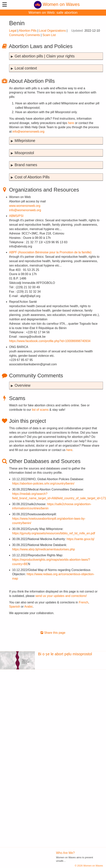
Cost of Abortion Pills (32, 177)
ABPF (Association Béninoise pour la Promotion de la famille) (50, 252)
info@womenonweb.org (28, 132)
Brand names (26, 165)
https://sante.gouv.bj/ (80, 539)
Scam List (49, 35)
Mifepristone (25, 141)
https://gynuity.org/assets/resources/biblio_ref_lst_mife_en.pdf (54, 533)
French (84, 602)
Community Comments (25, 35)
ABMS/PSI (16, 216)
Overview (22, 385)
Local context (26, 68)
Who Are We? (65, 853)
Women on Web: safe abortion (53, 12)
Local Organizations (52, 31)
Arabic (29, 607)
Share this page (53, 633)
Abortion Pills (28, 31)
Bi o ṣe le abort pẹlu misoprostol (65, 654)
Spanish (15, 607)
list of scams (40, 410)
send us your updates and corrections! (61, 596)
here (71, 123)
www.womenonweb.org (25, 206)
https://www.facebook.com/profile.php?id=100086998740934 (50, 341)
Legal (13, 31)
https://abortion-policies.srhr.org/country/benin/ (43, 484)
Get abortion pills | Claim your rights (45, 56)
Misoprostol (24, 153)
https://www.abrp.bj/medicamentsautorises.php (44, 549)
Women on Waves (57, 4)
